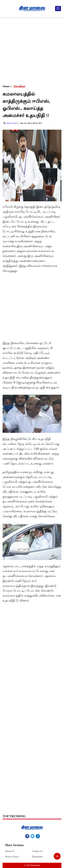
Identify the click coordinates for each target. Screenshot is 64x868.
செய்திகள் (19, 86)
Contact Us (37, 851)
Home (6, 86)
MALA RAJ (12, 123)
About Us (10, 851)
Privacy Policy (12, 857)
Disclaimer (37, 857)
